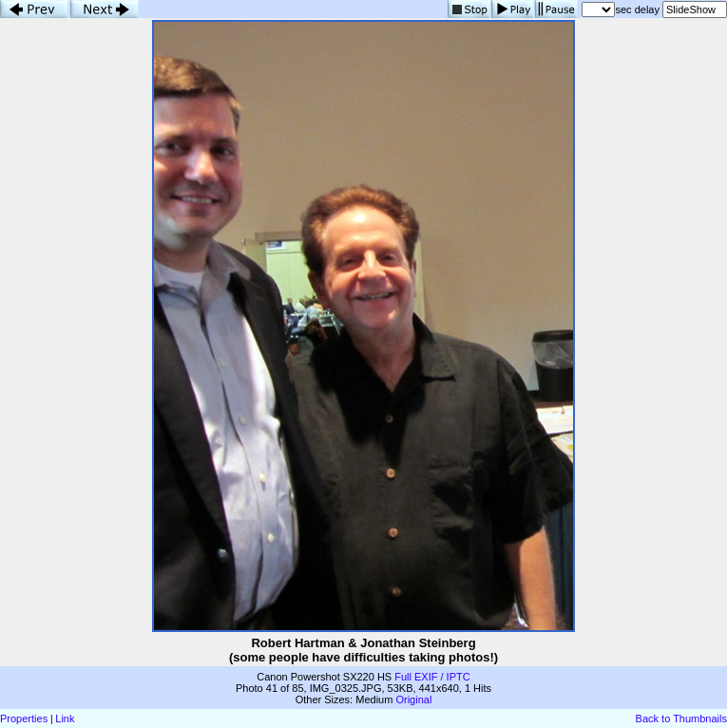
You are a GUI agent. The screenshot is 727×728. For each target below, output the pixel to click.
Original (413, 699)
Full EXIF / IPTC (432, 677)
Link (65, 718)
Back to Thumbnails (681, 718)
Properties (24, 718)
